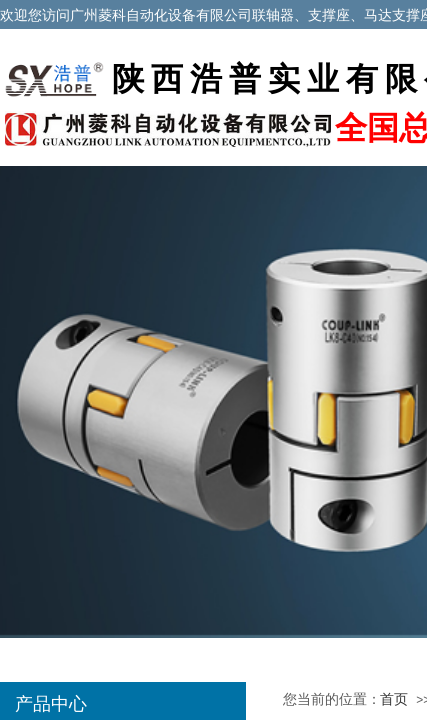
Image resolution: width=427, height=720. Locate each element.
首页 (394, 699)
